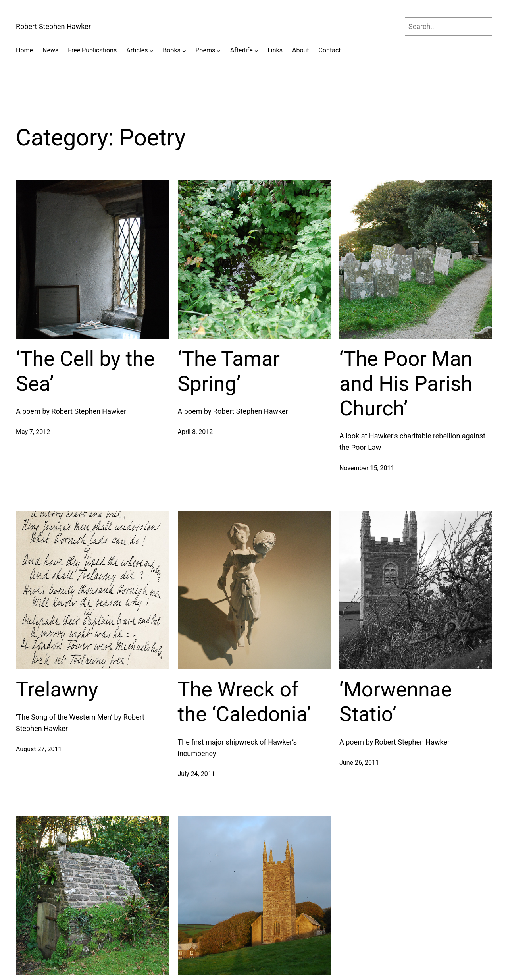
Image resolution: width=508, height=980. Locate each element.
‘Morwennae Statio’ (395, 702)
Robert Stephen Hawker (53, 26)
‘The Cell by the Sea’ (85, 371)
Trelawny (57, 690)
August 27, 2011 (39, 749)
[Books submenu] (184, 50)
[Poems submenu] (219, 50)
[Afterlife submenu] (256, 50)
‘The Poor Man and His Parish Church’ (406, 384)
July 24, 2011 (196, 774)
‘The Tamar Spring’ (229, 371)
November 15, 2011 (367, 468)
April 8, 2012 (195, 432)
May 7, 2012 (33, 432)
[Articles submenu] (152, 50)
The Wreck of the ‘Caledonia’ (244, 702)
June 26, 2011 (359, 763)
